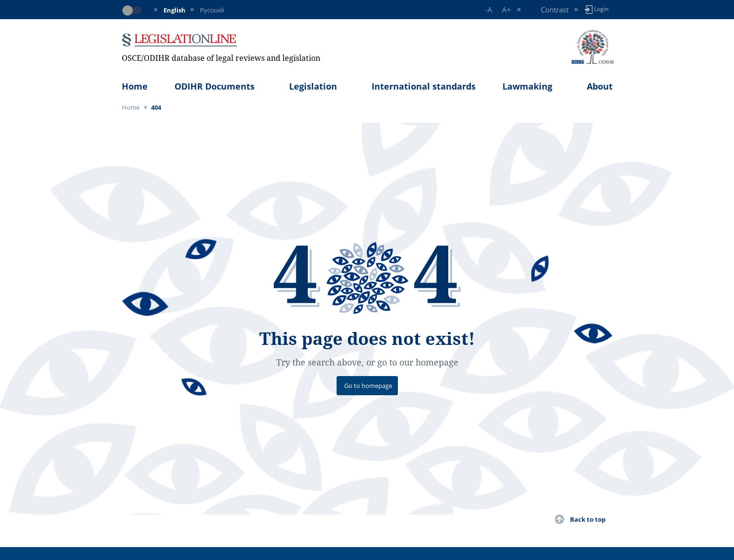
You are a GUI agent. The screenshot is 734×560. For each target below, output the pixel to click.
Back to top (588, 519)
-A (489, 10)
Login (597, 9)
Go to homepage (368, 386)
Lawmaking (527, 86)
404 (156, 107)
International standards (424, 86)
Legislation (313, 86)
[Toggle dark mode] (134, 11)
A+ (507, 10)
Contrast (555, 10)
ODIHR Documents (215, 86)
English (175, 10)
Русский (212, 10)
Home (135, 86)
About (600, 86)
